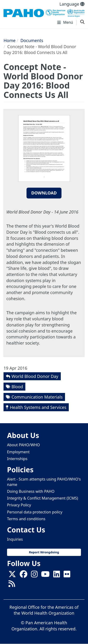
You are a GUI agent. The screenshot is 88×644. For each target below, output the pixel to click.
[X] (12, 575)
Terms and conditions (26, 519)
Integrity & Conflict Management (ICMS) (43, 498)
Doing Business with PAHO (31, 491)
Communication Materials (37, 397)
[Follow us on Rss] (12, 585)
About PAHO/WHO (23, 445)
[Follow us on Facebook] (23, 575)
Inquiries (15, 539)
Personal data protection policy (35, 512)
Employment (18, 452)
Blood (17, 387)
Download (44, 193)
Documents (32, 40)
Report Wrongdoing (44, 552)
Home (10, 40)
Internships (17, 459)
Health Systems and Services (38, 407)
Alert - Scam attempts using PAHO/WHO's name (44, 482)
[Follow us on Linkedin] (57, 575)
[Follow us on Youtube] (45, 575)
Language (72, 4)
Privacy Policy (19, 505)
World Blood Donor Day (35, 376)
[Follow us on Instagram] (34, 575)
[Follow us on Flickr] (67, 575)
